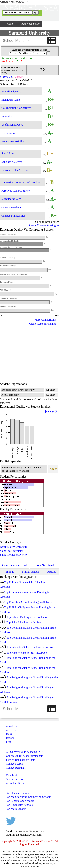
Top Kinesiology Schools (20, 801)
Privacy (10, 738)
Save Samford (44, 565)
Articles (52, 572)
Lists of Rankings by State (21, 760)
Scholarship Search (17, 779)
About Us (11, 726)
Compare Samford (15, 565)
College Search (14, 764)
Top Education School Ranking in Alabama (28, 602)
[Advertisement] (30, 354)
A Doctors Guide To (17, 783)
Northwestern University (14, 547)
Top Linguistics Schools (19, 805)
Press (9, 734)
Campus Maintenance (13, 216)
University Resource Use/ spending (21, 182)
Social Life (7, 153)
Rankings (9, 572)
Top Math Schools (16, 809)
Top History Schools (17, 793)
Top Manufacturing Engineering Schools (28, 797)
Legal (9, 742)
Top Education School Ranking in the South (31, 647)
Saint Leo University (12, 551)
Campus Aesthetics (12, 207)
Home (10, 24)
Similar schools (31, 572)
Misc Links (12, 775)
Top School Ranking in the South (25, 623)
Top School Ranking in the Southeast (27, 617)
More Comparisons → (47, 320)
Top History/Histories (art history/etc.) (28, 653)
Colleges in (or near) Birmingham (25, 756)
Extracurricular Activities (15, 170)
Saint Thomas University (14, 555)
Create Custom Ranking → (44, 225)
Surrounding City (11, 199)
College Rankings (16, 768)
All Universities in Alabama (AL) (24, 752)
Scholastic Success (12, 162)
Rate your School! (31, 24)
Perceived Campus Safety (16, 191)
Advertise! (12, 730)
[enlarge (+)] (52, 411)
